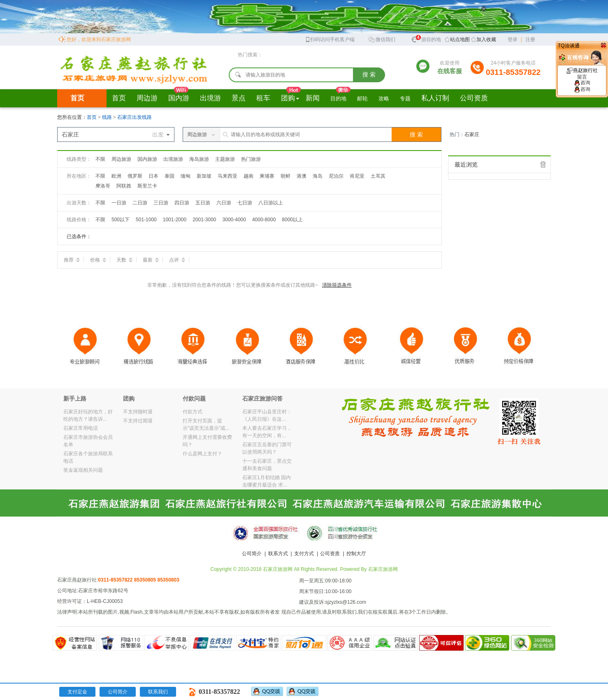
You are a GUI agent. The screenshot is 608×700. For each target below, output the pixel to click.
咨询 (582, 83)
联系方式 (278, 554)
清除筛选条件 (337, 285)
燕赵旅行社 (582, 74)
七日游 (245, 203)
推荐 (72, 260)
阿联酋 (124, 186)
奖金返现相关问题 (83, 470)
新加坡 (204, 176)
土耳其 (378, 176)
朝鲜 (285, 176)
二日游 (140, 203)
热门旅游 (251, 159)
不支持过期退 (138, 421)
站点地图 (460, 39)
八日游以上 (271, 203)
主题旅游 (225, 159)
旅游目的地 (426, 38)
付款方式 (193, 412)
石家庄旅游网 (383, 569)
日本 (153, 176)
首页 (77, 98)
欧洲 (116, 176)
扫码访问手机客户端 (330, 39)
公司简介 (252, 554)
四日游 (182, 203)
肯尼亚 (357, 176)
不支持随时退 (138, 412)
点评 (177, 260)
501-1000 (146, 220)
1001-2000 (175, 220)
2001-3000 (204, 220)
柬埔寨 (267, 176)
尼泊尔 (336, 176)
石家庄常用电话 (81, 428)
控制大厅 (356, 554)
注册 (530, 39)
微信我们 (382, 39)
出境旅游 (173, 159)
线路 (108, 117)
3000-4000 (234, 220)
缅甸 (186, 176)
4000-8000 (264, 220)
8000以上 (292, 220)
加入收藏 (486, 39)
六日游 (224, 203)
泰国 (169, 176)
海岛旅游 (199, 159)
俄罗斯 (135, 176)
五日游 (203, 203)
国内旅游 (147, 159)
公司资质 (330, 554)
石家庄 (472, 134)
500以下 (121, 220)
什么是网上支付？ (202, 454)
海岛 (318, 176)
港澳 (302, 176)
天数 (124, 260)
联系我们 (158, 692)
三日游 (161, 203)
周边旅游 (121, 159)
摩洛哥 (103, 186)
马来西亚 (227, 176)
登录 (513, 39)
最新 (151, 260)
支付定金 (77, 692)
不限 (100, 159)
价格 (98, 260)
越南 (248, 176)
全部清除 (543, 165)
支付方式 (304, 554)
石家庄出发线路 (135, 117)
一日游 (119, 203)
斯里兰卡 (147, 186)
